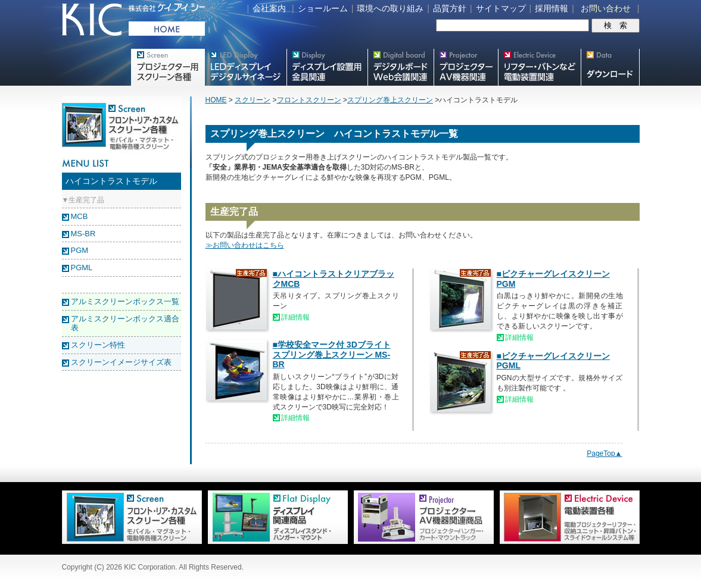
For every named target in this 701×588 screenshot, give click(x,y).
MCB (80, 216)
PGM (80, 250)
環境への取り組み (390, 8)
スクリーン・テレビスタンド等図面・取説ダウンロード (610, 67)
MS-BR (83, 234)
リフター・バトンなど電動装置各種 (539, 67)
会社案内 (269, 8)
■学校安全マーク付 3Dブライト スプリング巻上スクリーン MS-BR (332, 355)
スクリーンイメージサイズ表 (121, 362)
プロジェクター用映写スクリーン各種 (168, 67)
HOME (216, 100)
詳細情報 (295, 317)
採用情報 (552, 8)
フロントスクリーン (309, 100)
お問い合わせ (606, 8)
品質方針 (450, 8)
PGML (82, 268)
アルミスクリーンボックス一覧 (125, 301)
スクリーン (253, 100)
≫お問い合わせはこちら (245, 245)
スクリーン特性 (98, 345)
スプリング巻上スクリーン (390, 100)
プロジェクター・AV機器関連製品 (466, 67)
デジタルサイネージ (245, 67)
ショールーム (323, 8)
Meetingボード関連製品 (401, 67)
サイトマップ (501, 8)
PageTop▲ (604, 453)
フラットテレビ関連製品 (327, 67)
